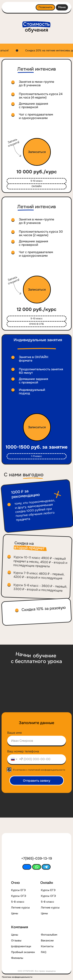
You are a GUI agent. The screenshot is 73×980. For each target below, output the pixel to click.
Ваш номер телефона (23, 751)
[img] (17, 8)
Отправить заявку (37, 781)
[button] (37, 152)
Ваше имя (15, 733)
